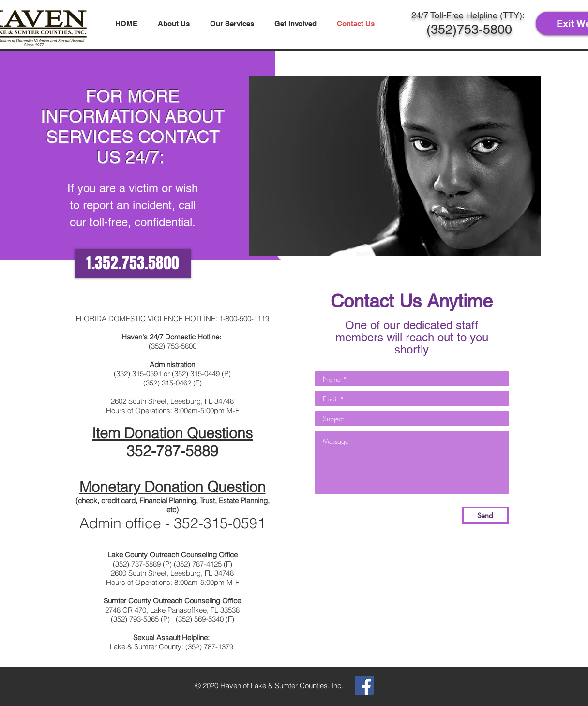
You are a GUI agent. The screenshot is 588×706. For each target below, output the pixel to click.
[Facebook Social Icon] (364, 685)
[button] (174, 23)
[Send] (485, 515)
